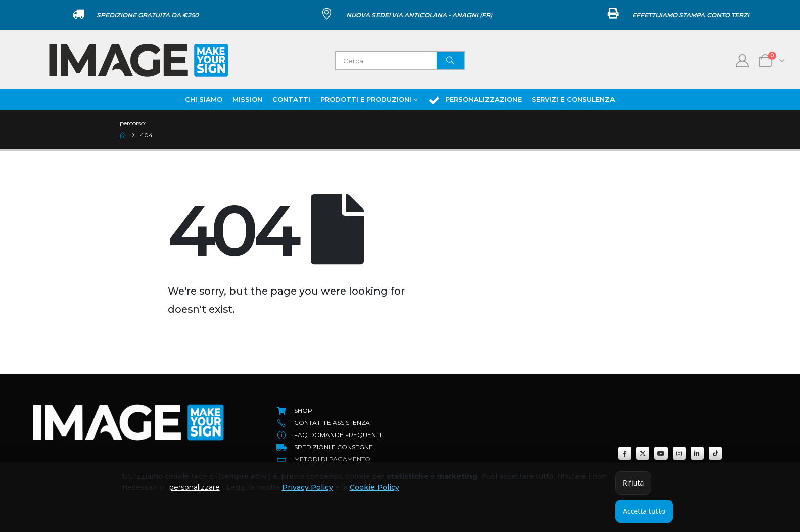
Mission (247, 99)
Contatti (291, 99)
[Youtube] (661, 453)
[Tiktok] (715, 453)
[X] (643, 453)
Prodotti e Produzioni (366, 99)
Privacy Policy (308, 487)
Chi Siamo (204, 99)
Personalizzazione (475, 100)
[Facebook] (625, 453)
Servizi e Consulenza (573, 99)
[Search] (451, 61)
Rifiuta (633, 483)
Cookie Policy (374, 487)
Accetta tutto (644, 511)
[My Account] (743, 61)
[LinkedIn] (697, 453)
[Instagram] (679, 453)
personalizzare (195, 487)
